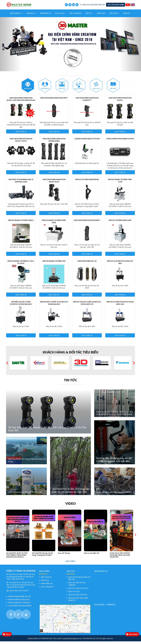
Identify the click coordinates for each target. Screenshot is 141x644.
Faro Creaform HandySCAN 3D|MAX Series (54, 142)
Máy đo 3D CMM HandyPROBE (87, 182)
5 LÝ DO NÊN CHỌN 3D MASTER (19, 608)
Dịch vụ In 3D (74, 594)
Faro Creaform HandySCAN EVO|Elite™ (87, 102)
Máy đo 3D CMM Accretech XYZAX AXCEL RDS (120, 306)
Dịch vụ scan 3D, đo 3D (78, 591)
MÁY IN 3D (31, 16)
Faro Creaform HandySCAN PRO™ (54, 101)
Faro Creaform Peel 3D (87, 264)
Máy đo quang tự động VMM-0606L (54, 224)
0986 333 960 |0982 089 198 (93, 6)
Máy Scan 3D (16, 16)
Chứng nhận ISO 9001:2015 (19, 602)
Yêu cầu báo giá (116, 6)
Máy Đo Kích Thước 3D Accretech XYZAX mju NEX (54, 306)
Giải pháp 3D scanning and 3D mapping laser (21, 183)
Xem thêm (71, 564)
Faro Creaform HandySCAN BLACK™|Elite (54, 183)
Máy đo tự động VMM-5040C (120, 223)
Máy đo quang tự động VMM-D (21, 223)
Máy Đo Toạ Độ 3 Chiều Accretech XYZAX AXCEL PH (87, 306)
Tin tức (89, 16)
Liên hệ (127, 16)
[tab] (28, 88)
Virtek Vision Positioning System (120, 141)
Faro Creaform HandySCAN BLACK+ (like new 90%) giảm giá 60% (21, 102)
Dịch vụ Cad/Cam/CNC (78, 597)
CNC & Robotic (75, 16)
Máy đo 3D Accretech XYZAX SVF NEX (120, 265)
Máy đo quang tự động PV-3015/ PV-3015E (21, 265)
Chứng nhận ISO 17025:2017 (19, 605)
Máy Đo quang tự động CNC (54, 264)
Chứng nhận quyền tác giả (19, 599)
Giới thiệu (114, 16)
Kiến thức (101, 16)
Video (70, 506)
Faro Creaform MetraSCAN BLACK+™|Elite (21, 142)
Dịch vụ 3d (60, 16)
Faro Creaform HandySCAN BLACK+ (120, 102)
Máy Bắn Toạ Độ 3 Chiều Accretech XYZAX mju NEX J (21, 306)
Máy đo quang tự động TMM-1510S (120, 183)
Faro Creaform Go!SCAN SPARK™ (87, 223)
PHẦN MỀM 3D (46, 16)
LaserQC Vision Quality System (87, 141)
